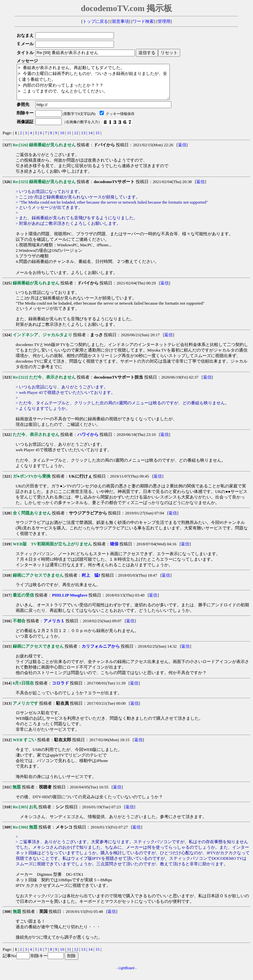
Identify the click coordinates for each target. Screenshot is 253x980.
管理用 (164, 22)
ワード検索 (143, 22)
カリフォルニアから (101, 653)
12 (76, 140)
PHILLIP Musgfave (70, 602)
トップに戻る (95, 22)
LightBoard (126, 975)
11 (69, 140)
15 (97, 140)
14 (90, 140)
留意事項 (120, 22)
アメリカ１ (54, 628)
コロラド (60, 690)
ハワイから (88, 441)
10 (62, 140)
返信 (182, 152)
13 (83, 140)
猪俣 (114, 551)
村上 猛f (91, 582)
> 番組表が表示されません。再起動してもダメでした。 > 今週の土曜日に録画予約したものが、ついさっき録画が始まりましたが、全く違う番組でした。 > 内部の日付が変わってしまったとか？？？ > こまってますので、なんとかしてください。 (102, 85)
